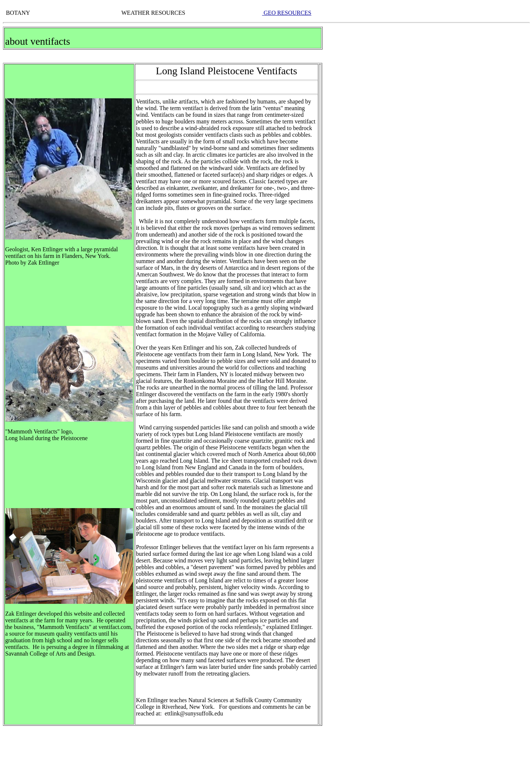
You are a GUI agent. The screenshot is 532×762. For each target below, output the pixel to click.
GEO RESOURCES (287, 13)
